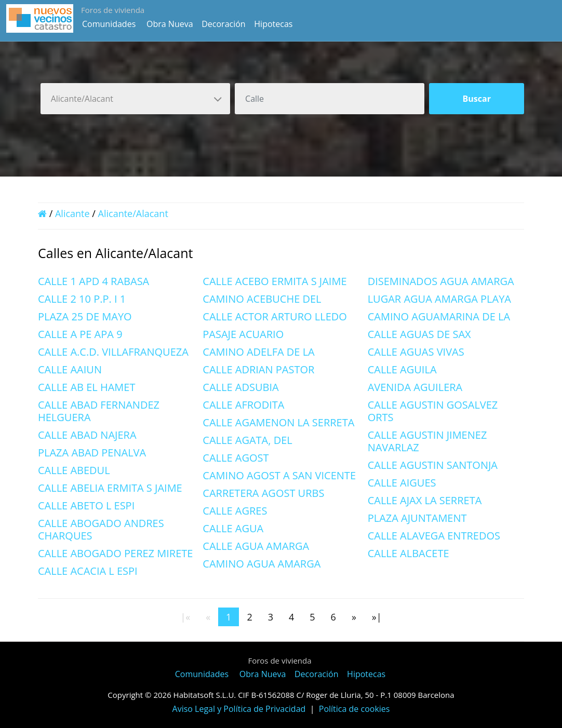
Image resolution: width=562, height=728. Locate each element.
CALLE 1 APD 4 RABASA (93, 281)
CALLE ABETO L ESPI (86, 505)
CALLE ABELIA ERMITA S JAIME (110, 488)
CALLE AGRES (235, 511)
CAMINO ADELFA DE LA (258, 352)
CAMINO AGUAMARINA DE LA (439, 316)
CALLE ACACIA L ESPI (88, 571)
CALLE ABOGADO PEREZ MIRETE (115, 553)
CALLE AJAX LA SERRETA (425, 500)
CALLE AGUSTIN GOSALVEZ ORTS (433, 411)
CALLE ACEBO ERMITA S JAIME (275, 281)
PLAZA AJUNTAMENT (417, 518)
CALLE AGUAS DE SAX (419, 334)
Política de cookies (354, 709)
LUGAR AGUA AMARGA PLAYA (439, 299)
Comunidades (109, 24)
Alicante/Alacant (133, 213)
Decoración (223, 24)
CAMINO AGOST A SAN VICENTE (279, 475)
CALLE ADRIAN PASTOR (258, 369)
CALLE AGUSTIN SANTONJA (433, 465)
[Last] (377, 617)
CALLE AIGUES (402, 483)
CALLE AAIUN (70, 369)
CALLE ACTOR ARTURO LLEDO (275, 316)
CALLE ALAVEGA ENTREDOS (434, 536)
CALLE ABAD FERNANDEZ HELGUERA (99, 411)
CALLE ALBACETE (409, 553)
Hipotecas (273, 24)
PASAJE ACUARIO (243, 334)
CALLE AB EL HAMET (86, 387)
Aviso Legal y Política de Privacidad (239, 709)
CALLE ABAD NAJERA (87, 435)
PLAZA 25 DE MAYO (85, 316)
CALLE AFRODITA (243, 405)
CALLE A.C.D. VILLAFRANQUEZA (113, 352)
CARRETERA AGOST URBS (263, 493)
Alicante (72, 213)
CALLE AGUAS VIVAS (416, 352)
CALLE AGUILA (402, 369)
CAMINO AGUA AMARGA (262, 564)
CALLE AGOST (236, 458)
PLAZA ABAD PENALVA (92, 453)
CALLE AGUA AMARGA (256, 546)
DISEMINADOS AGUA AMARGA (441, 281)
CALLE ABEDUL (74, 470)
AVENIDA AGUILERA (415, 387)
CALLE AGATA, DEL (247, 440)
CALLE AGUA (233, 528)
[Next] (354, 617)
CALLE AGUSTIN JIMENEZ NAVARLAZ (427, 441)
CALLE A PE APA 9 (80, 334)
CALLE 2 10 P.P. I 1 (82, 299)
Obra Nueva (170, 24)
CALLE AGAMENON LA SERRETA (278, 422)
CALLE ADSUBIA (240, 387)
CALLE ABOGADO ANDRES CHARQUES (101, 529)
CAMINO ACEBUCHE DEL (262, 299)
